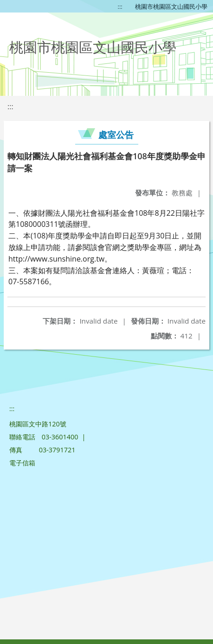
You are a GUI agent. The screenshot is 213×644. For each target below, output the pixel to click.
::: (120, 6)
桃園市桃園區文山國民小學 (171, 6)
